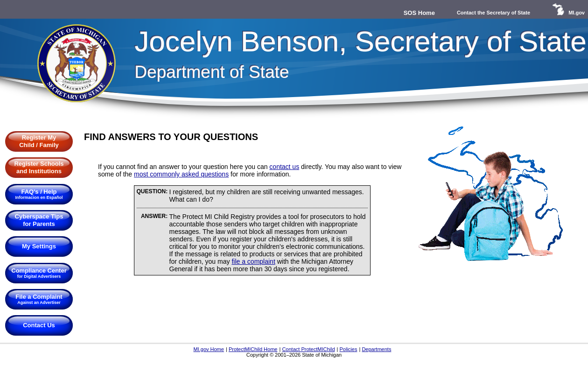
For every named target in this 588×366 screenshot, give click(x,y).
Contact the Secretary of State (493, 13)
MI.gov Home (208, 349)
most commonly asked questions (181, 174)
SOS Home (419, 13)
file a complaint (253, 261)
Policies (349, 349)
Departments (376, 349)
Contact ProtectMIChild (308, 349)
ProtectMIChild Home (253, 349)
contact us (284, 167)
